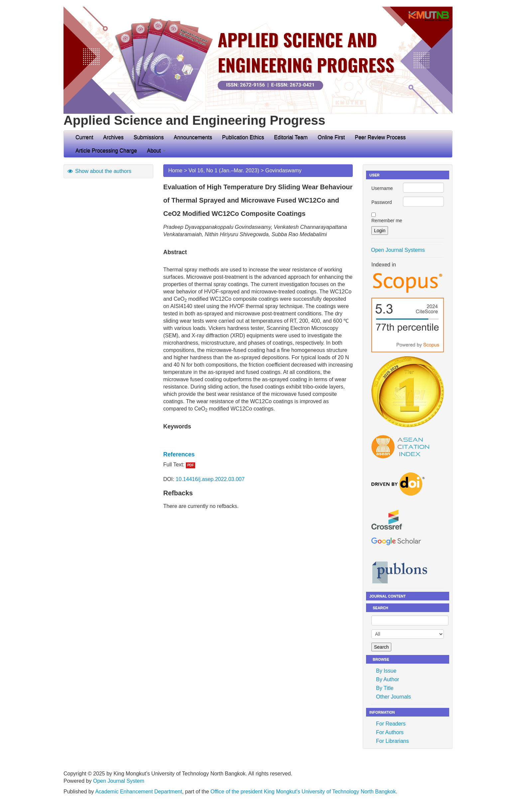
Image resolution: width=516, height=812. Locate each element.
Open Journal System (119, 781)
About (156, 151)
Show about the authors (99, 171)
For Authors (390, 732)
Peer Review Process (380, 137)
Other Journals (393, 697)
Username (382, 188)
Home (175, 170)
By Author (387, 679)
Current (84, 137)
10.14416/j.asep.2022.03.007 (210, 479)
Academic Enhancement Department (138, 792)
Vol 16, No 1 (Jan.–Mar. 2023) (224, 170)
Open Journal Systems (398, 250)
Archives (113, 137)
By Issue (386, 671)
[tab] (258, 454)
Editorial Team (291, 137)
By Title (385, 688)
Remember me (387, 221)
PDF (191, 465)
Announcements (193, 137)
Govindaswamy (283, 170)
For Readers (391, 724)
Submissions (149, 137)
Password (382, 202)
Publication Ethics (243, 137)
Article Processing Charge (106, 151)
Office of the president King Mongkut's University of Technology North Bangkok (303, 792)
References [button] (179, 454)
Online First (331, 137)
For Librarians (392, 741)
